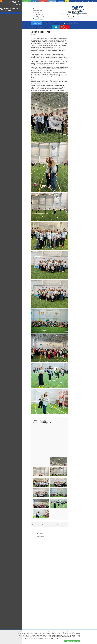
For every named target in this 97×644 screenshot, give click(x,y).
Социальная (78, 23)
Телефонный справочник (79, 13)
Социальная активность (48, 525)
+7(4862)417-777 (39, 14)
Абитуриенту (27, 1)
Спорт (38, 525)
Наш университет (46, 27)
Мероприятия (41, 536)
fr (93, 4)
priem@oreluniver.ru (40, 18)
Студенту (35, 1)
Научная (58, 23)
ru (92, 1)
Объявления (41, 533)
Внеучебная (35, 27)
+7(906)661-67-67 (39, 16)
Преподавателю (52, 1)
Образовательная (48, 23)
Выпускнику (44, 1)
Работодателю (61, 1)
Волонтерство (61, 525)
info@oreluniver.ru (78, 11)
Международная (67, 23)
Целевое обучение (39, 20)
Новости (39, 530)
